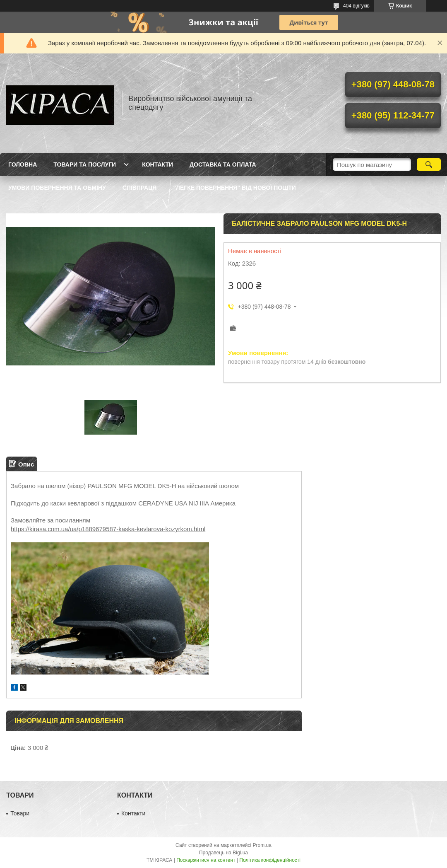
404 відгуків (356, 6)
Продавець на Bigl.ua (223, 853)
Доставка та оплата (223, 164)
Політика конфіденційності (270, 860)
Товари (20, 813)
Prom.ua (262, 845)
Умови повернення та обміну (57, 188)
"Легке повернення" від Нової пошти (234, 188)
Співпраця (140, 188)
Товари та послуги (85, 164)
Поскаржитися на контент (206, 860)
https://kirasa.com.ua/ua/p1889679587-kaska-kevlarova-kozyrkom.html (108, 529)
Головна (23, 164)
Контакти (157, 164)
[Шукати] (429, 164)
